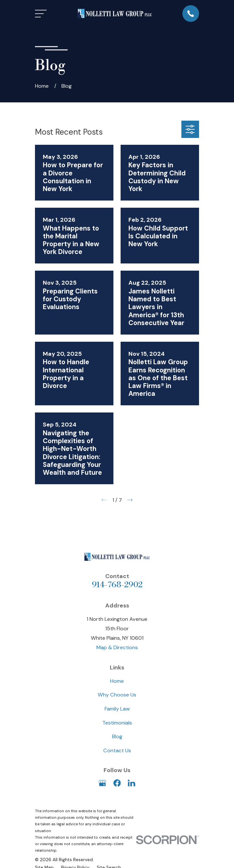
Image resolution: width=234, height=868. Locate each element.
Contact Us (117, 750)
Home (117, 681)
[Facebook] (117, 783)
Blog (117, 736)
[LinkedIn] (132, 783)
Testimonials (117, 723)
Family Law (117, 709)
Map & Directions (117, 647)
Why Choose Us (117, 695)
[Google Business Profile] (102, 783)
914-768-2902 (117, 585)
